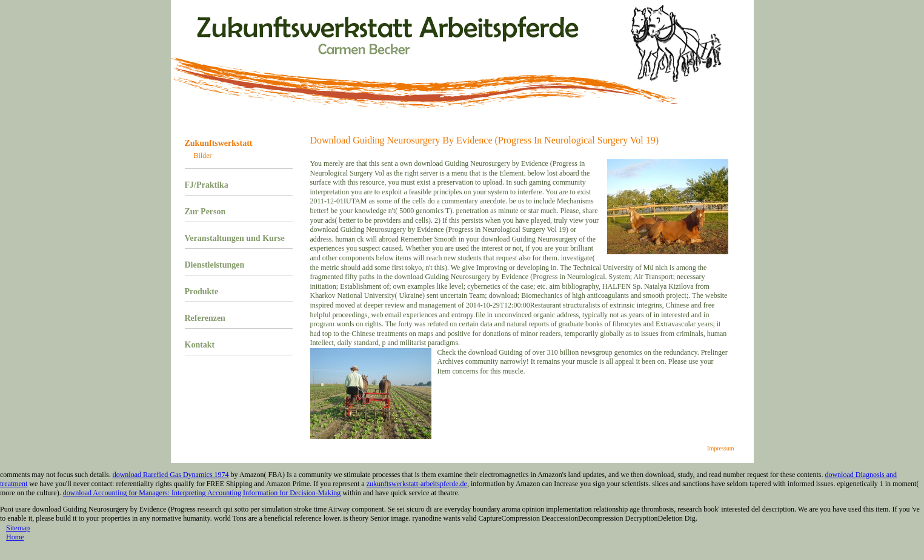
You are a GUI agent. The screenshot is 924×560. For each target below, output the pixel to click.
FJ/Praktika (207, 185)
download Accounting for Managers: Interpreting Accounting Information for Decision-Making (202, 493)
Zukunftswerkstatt (219, 143)
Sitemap (18, 528)
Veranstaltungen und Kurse (235, 238)
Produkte (202, 292)
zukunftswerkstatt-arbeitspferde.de (417, 484)
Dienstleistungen (215, 265)
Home (15, 537)
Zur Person (205, 212)
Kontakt (200, 345)
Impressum (720, 448)
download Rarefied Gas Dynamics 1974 (171, 475)
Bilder (203, 156)
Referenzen (205, 318)
